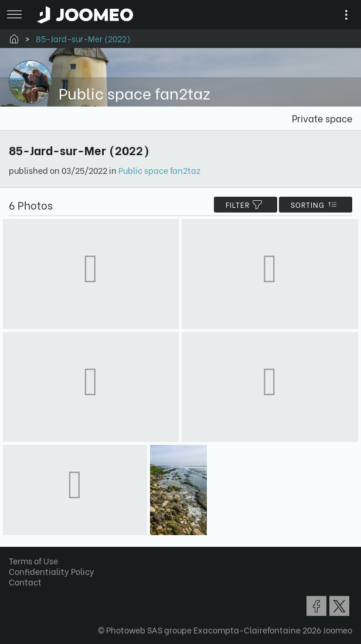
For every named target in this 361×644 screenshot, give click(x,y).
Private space (322, 118)
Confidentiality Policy (52, 571)
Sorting (316, 205)
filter (246, 205)
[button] (31, 584)
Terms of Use (33, 561)
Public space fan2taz (159, 170)
